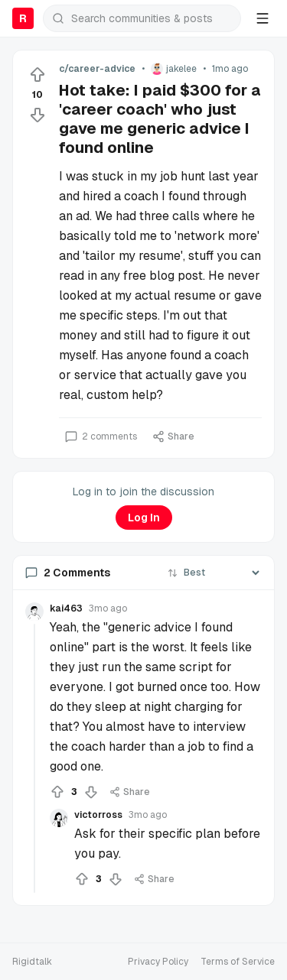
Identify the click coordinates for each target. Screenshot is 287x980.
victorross (98, 815)
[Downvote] (38, 115)
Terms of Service (238, 962)
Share (173, 436)
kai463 (66, 608)
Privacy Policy (158, 962)
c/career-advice (97, 69)
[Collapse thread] (34, 758)
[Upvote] (38, 75)
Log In (144, 518)
